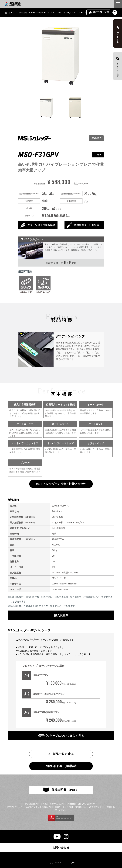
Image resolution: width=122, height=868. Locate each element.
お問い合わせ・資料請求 (61, 766)
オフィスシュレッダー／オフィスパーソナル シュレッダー (75, 13)
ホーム (12, 13)
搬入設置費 (61, 615)
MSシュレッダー (38, 13)
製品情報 (23, 13)
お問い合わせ (61, 848)
